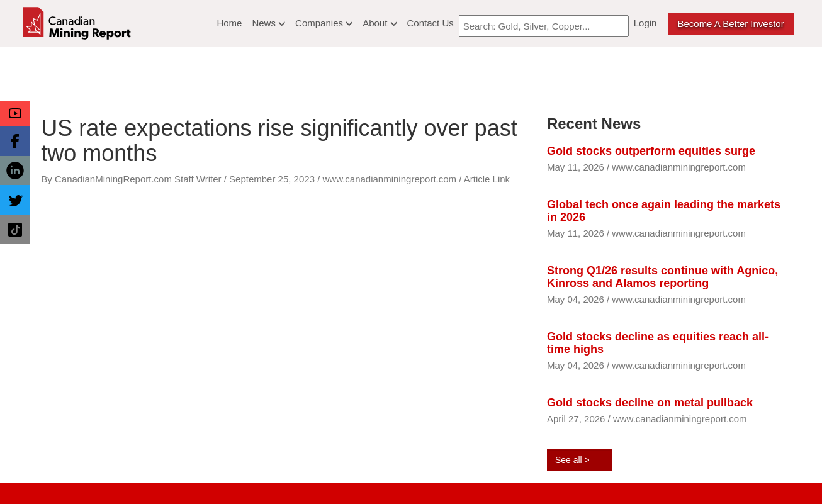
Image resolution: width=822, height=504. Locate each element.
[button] (15, 113)
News (268, 23)
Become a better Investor (730, 24)
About (380, 23)
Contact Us (431, 23)
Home (229, 23)
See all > (572, 460)
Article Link (487, 179)
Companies (324, 23)
